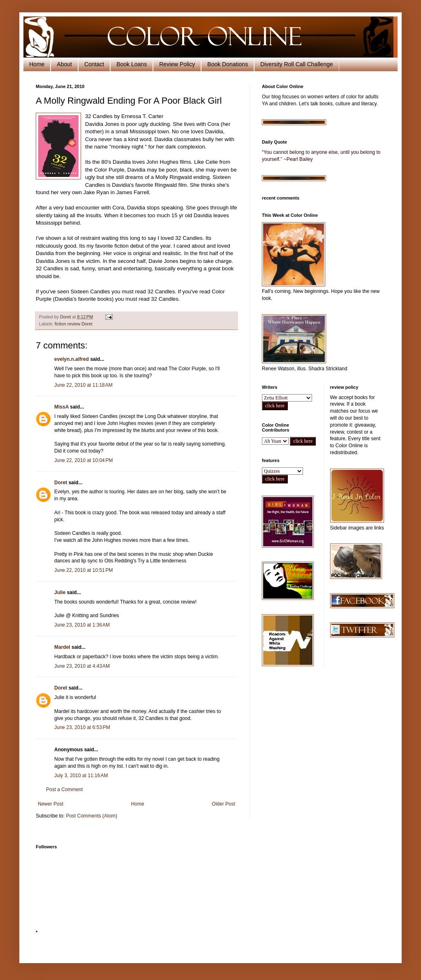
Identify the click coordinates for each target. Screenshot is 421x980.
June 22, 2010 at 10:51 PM (83, 570)
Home (37, 64)
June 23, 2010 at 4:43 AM (82, 666)
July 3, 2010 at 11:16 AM (81, 776)
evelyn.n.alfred (72, 359)
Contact (94, 64)
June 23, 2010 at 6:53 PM (82, 727)
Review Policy (177, 64)
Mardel (62, 647)
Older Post (223, 804)
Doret (61, 483)
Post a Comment (64, 790)
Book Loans (132, 64)
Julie (61, 592)
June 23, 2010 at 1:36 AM (82, 625)
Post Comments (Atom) (91, 816)
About (64, 64)
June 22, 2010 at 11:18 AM (83, 385)
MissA (61, 407)
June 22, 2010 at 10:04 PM (83, 460)
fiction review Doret (74, 324)
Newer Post (51, 804)
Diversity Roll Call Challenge (297, 64)
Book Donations (228, 64)
